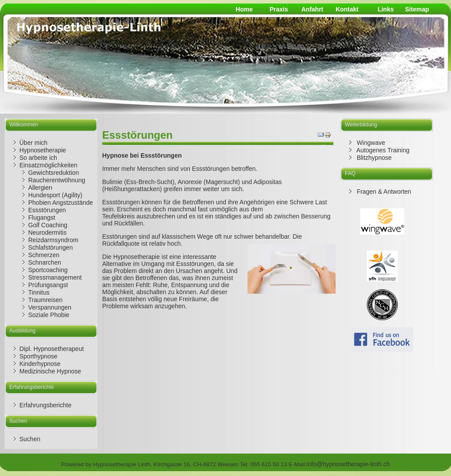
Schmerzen (44, 255)
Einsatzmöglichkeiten (48, 165)
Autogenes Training (382, 150)
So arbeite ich (38, 158)
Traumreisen (45, 300)
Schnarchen (45, 262)
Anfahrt (312, 9)
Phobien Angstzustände (61, 203)
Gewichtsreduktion (54, 173)
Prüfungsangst (48, 285)
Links (386, 9)
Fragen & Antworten (383, 192)
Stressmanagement (55, 277)
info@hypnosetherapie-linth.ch (348, 464)
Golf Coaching (48, 225)
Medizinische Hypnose (50, 371)
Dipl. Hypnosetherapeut (52, 349)
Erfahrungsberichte (45, 405)
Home (244, 9)
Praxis (279, 9)
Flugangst (42, 218)
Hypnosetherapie (43, 150)
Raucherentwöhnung (57, 180)
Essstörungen (47, 210)
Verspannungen (50, 307)
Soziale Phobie (49, 315)
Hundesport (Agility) (55, 195)
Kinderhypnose (40, 364)
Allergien (40, 188)
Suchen (30, 439)
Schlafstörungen (50, 247)
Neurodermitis (47, 232)
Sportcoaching (48, 270)
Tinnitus (39, 292)
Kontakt (347, 9)
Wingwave (370, 143)
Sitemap (417, 9)
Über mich (33, 143)
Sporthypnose (38, 356)
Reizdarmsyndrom (53, 240)
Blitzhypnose (373, 158)
